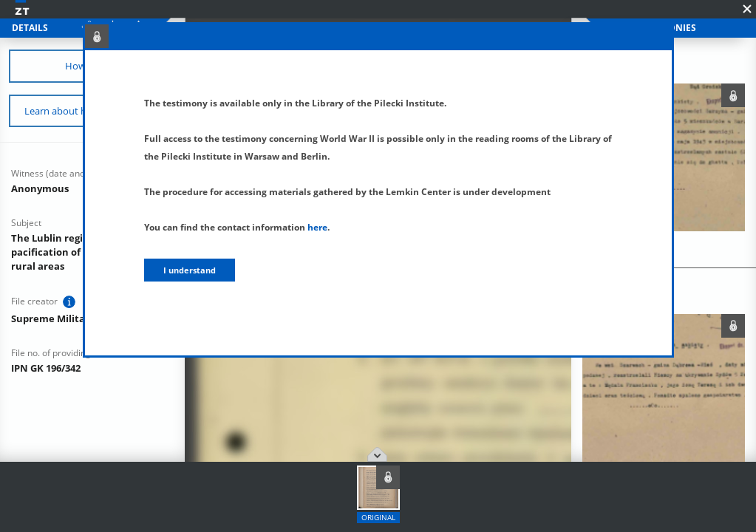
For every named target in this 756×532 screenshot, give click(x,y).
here (317, 227)
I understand (190, 270)
